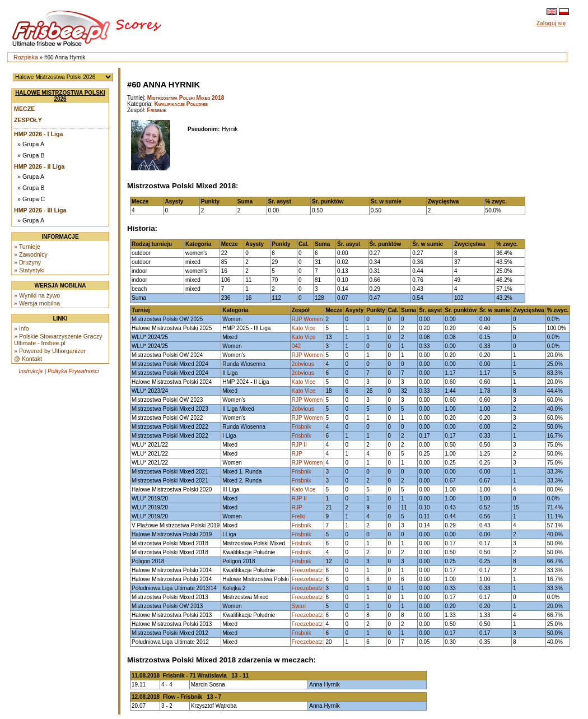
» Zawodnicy (31, 254)
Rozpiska (26, 57)
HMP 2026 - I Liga (38, 134)
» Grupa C (31, 199)
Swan (299, 606)
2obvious (303, 364)
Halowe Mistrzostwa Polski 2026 (60, 96)
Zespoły (28, 120)
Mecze (24, 109)
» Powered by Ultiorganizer (50, 351)
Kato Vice (304, 328)
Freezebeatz (307, 570)
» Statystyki (29, 270)
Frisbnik (157, 110)
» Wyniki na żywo (37, 295)
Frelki (298, 516)
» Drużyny (27, 262)
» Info (22, 328)
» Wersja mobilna (37, 303)
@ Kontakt (28, 359)
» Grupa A (31, 144)
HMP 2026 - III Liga (40, 210)
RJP (297, 454)
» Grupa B (31, 155)
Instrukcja (31, 371)
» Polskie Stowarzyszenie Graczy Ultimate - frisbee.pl (58, 340)
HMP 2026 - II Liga (39, 166)
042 (297, 346)
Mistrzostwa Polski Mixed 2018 (186, 98)
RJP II (299, 445)
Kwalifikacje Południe (181, 104)
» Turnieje (27, 247)
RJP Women (307, 319)
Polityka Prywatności (73, 371)
